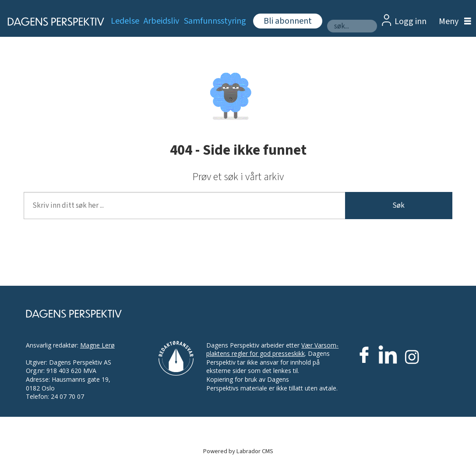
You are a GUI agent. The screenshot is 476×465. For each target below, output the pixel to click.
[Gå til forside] (51, 21)
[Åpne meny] (453, 22)
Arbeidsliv (161, 21)
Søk (398, 206)
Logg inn (411, 21)
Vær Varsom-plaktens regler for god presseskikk (272, 350)
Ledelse (125, 21)
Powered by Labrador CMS (238, 451)
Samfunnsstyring (215, 21)
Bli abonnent (288, 21)
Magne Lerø (97, 345)
